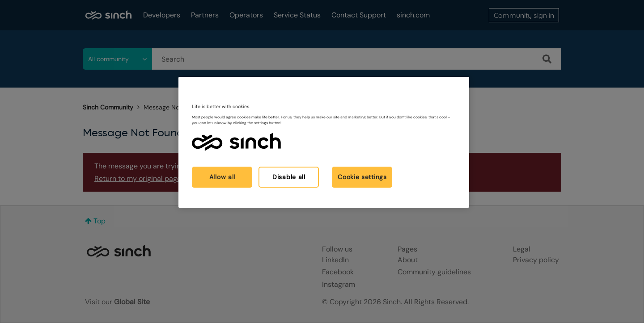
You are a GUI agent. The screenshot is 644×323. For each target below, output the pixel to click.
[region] (324, 142)
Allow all (222, 177)
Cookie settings (362, 177)
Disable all (289, 177)
